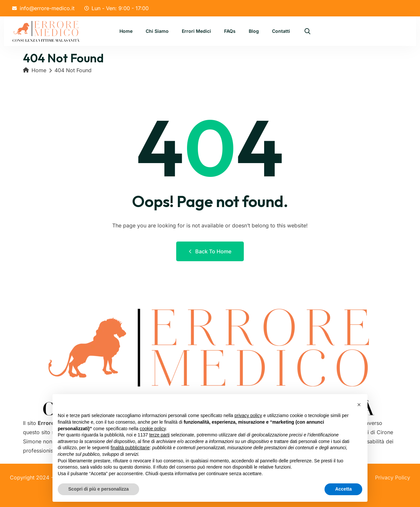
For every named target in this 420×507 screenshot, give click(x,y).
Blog (254, 32)
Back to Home (210, 251)
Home (126, 32)
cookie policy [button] (153, 429)
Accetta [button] (343, 489)
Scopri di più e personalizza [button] (98, 489)
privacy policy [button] (248, 415)
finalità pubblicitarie (130, 448)
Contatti (281, 32)
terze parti (159, 435)
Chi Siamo (157, 32)
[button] (359, 405)
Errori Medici (196, 32)
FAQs (230, 32)
